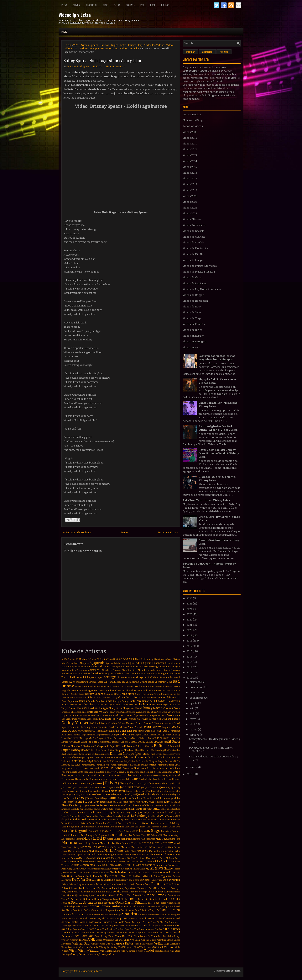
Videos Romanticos (194, 225)
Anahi (135, 674)
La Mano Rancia (158, 812)
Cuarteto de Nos (111, 719)
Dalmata (122, 723)
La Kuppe (137, 812)
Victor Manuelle (90, 947)
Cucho (125, 719)
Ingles (115, 45)
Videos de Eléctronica (196, 248)
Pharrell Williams (164, 892)
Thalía (91, 929)
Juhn (134, 798)
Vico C (78, 947)
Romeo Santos (110, 906)
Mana (96, 843)
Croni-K (97, 719)
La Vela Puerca (166, 816)
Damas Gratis (134, 723)
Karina (160, 802)
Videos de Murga (193, 260)
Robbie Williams (167, 903)
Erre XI (159, 754)
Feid (109, 761)
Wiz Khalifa (106, 951)
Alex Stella (142, 667)
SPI (170, 907)
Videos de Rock (192, 307)
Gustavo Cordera (123, 775)
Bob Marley (155, 690)
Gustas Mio (92, 775)
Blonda (144, 690)
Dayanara (167, 727)
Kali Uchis (117, 802)
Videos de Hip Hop (194, 254)
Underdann (109, 940)
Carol (98, 705)
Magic (67, 839)
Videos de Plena (192, 277)
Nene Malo (165, 872)
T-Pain (94, 926)
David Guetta (152, 727)
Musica (132, 45)
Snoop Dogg (121, 918)
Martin (170, 851)
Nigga (164, 876)
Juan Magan (82, 798)
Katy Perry (75, 805)
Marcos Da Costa (92, 847)
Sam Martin (67, 910)
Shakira (130, 914)
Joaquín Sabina (133, 791)
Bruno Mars (127, 694)
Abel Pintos (141, 659)
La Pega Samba (112, 816)
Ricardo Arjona (82, 903)
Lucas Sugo (150, 831)
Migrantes (89, 865)
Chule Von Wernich (171, 712)
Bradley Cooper (78, 694)
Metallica (97, 862)
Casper (104, 705)
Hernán (112, 779)
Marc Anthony (162, 843)
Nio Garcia (66, 880)
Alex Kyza (116, 667)
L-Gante (138, 809)
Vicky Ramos (68, 947)
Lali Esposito (81, 819)
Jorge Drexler (109, 794)
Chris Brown (94, 712)
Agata (125, 663)
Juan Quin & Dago (98, 798)
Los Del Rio (170, 827)
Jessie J (177, 788)
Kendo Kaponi (128, 806)
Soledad (161, 918)
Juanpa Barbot (125, 798)
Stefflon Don (163, 922)
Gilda (91, 772)
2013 (190, 667)
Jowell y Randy (146, 794)
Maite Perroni (77, 839)
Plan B (131, 895)
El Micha (75, 746)
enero (194, 767)
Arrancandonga (134, 677)
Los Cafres (130, 827)
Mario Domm (174, 847)
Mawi (128, 858)
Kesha (150, 805)
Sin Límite (79, 919)
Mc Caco (161, 858)
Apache (93, 677)
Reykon (66, 903)
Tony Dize (121, 936)
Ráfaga (165, 907)
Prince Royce (155, 895)
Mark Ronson (96, 851)
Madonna (168, 835)
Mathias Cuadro (70, 858)
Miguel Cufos (103, 865)
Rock (153, 5)
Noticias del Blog (193, 120)
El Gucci (174, 742)
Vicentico (175, 944)
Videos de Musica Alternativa (200, 266)
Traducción (145, 936)
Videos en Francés (194, 324)
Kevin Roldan (161, 806)
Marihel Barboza (153, 847)
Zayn (68, 954)
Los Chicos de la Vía (156, 827)
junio (193, 714)
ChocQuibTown (172, 708)
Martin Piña (90, 855)
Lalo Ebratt (95, 820)
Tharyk (99, 929)
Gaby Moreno (68, 769)
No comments (114, 66)
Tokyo (97, 936)
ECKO (163, 738)
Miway (82, 869)
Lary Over (124, 820)
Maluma (69, 843)
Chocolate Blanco (79, 712)
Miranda (157, 865)
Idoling (149, 779)
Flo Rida (75, 765)
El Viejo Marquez (115, 750)
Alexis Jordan (83, 670)
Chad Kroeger (162, 705)
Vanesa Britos (124, 943)
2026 (190, 598)
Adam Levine (67, 663)
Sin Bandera (67, 919)
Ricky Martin (125, 903)
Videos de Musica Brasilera (199, 272)
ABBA (116, 659)
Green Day (167, 772)
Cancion (105, 45)
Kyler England (102, 809)
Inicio (64, 32)
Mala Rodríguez (148, 839)
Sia (140, 915)
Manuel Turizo (130, 843)
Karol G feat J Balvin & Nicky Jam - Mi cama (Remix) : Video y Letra (219, 453)
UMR (92, 940)
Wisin (73, 951)
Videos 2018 (190, 184)
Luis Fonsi (115, 835)
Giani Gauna (163, 768)
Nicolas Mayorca (136, 876)
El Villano (129, 750)
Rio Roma (154, 903)
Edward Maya (68, 742)
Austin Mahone (152, 677)
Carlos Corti (74, 705)
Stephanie (174, 922)
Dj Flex (165, 735)
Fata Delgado (88, 761)
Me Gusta (67, 862)
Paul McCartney (82, 892)
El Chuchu (140, 742)
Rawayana (107, 899)
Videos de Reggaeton (195, 301)
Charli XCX (82, 708)
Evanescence (112, 758)
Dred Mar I (118, 738)
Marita (64, 851)
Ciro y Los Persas (86, 715)
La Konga (126, 812)
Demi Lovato (112, 731)
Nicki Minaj (93, 876)
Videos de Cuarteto (194, 237)
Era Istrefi (151, 754)
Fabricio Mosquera (135, 757)
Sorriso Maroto (150, 922)
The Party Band (71, 932)
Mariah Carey (113, 847)
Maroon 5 (142, 851)
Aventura (164, 677)
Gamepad (95, 769)
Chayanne (128, 708)
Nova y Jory (127, 880)
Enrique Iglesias (134, 754)
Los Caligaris (141, 827)
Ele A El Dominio (143, 750)
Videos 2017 (190, 179)
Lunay (126, 835)
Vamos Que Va (106, 944)
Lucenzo (176, 831)
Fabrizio (150, 758)
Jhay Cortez (81, 791)
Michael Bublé (146, 862)
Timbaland (158, 933)
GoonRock (149, 772)
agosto (194, 703)
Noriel (117, 880)
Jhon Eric (92, 791)
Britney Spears (89, 45)
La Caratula (175, 809)
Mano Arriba (107, 843)
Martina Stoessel (156, 855)
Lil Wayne (144, 823)
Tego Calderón (74, 929)
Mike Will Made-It (118, 865)
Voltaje (126, 947)
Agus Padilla (135, 663)
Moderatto (91, 869)
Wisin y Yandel (89, 951)
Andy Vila (155, 674)
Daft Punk (95, 723)
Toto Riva (134, 936)
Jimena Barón (117, 791)
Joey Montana (148, 791)
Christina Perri (154, 712)
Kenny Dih (140, 805)
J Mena (122, 783)
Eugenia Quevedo (87, 758)
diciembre (196, 682)
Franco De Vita (102, 765)
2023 (190, 614)
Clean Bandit (113, 715)
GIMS (177, 765)
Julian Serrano (151, 798)
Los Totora (125, 831)
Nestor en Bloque (76, 876)
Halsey (165, 775)
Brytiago (165, 694)
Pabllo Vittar (174, 884)
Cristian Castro (85, 719)
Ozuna (157, 884)
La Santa (154, 816)
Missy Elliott (72, 869)
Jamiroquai (175, 784)
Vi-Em (158, 943)
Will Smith (158, 947)
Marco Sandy (74, 847)
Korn (93, 809)
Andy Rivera (144, 674)
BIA (104, 682)
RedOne (125, 899)
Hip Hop (165, 5)
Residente (143, 899)
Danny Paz (103, 727)
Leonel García (82, 823)
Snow (138, 919)
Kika (77, 809)
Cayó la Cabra (114, 705)
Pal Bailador (104, 888)
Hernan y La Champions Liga (91, 779)
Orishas (72, 884)
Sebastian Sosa (132, 910)
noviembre (197, 687)
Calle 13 (135, 698)
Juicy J (140, 798)
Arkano (121, 677)
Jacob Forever (152, 783)
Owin (133, 884)
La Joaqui (109, 812)
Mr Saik (133, 869)
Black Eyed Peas (114, 690)
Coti (63, 719)
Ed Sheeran (173, 738)
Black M (127, 691)
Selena (65, 915)
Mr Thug (141, 869)
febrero (195, 735)
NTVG (159, 868)
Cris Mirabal (72, 719)
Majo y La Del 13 (95, 839)
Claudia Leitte (100, 715)
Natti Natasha (120, 872)
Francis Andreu (88, 765)
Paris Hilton (154, 888)
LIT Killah (148, 809)
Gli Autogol (99, 772)
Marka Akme (114, 851)
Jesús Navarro (68, 791)
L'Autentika (127, 809)
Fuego (164, 765)
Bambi (78, 687)
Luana (135, 831)
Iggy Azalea (159, 779)
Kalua (125, 802)
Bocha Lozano (168, 691)
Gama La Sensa (82, 769)
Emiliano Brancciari (101, 754)
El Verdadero (102, 750)
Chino (138, 708)
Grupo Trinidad (74, 775)
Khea (170, 806)
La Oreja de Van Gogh (94, 816)
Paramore (143, 888)
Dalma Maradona (109, 723)
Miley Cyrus (145, 865)
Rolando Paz (81, 907)
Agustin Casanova (153, 663)
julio (192, 708)
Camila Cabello (96, 701)
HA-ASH (151, 775)
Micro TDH (72, 865)
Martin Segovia (123, 855)
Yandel (149, 951)
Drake (110, 738)
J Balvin (110, 783)
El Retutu (172, 746)
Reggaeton (92, 5)
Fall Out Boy (167, 757)
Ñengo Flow (108, 954)
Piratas (105, 895)
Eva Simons (101, 758)
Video (169, 45)
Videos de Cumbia (193, 243)
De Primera (89, 731)
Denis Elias (126, 731)
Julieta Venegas (166, 798)
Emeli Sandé (79, 754)
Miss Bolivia (169, 865)
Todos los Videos (154, 45)
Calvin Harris (172, 698)
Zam (63, 954)
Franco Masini (116, 765)
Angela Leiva (167, 674)
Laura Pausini (165, 820)
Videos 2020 (190, 196)
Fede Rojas (100, 761)
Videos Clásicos (192, 219)
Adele (76, 663)
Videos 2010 (190, 138)
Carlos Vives (88, 704)
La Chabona (67, 812)
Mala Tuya (162, 839)
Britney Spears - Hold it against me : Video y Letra (102, 60)
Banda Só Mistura (103, 687)
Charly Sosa (115, 708)
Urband (119, 940)
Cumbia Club (135, 719)
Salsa (117, 5)
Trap (106, 5)
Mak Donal (127, 839)
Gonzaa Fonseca (134, 772)
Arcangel (110, 677)
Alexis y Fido (97, 670)
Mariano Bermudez (132, 847)
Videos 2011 (71, 49)
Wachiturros (146, 947)
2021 (190, 625)
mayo (193, 719)
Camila (83, 701)
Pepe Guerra (149, 892)
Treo (160, 936)
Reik (133, 899)
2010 (190, 774)
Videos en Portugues (195, 341)
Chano (73, 708)
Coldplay (136, 715)
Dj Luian (173, 735)
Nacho (168, 868)
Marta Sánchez (157, 851)
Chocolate (66, 712)
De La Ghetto (75, 731)
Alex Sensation (129, 667)
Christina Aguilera (137, 712)
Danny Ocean (91, 727)
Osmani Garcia (122, 884)
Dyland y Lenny (147, 738)
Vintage (114, 947)
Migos (80, 865)
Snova (132, 919)
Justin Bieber (83, 801)
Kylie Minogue (115, 809)
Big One (91, 690)
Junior (70, 802)
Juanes (112, 798)
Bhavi (84, 691)
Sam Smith (78, 910)
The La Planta (172, 929)
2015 (190, 657)
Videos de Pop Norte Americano (99, 49)
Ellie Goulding (157, 750)
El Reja (160, 746)
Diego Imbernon (88, 735)
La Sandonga (140, 816)
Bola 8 (177, 691)
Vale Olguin (151, 940)
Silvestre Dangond (156, 915)
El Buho (125, 742)
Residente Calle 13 (161, 899)
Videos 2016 (190, 173)
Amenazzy (75, 674)
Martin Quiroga (106, 855)
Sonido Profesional (90, 922)
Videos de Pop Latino (195, 283)
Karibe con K (148, 802)
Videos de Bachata (194, 231)
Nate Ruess (104, 873)
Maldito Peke (174, 839)
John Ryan (74, 795)
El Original (100, 746)
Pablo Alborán (70, 888)
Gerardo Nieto (132, 768)
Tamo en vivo (131, 926)
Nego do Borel (151, 873)
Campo (117, 701)
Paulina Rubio (98, 892)
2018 (190, 641)
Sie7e (145, 915)
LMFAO (156, 809)
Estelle (166, 754)
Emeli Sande (67, 754)
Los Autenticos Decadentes (94, 827)
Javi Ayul (88, 788)
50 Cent (101, 659)
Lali (70, 819)
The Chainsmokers (144, 929)
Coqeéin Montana (158, 715)
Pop (142, 5)
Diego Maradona (103, 735)
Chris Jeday (109, 712)
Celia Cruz (132, 705)
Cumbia (77, 5)
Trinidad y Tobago (171, 936)
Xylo (123, 951)
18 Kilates (81, 659)
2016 (190, 651)
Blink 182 (135, 690)
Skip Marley (91, 919)
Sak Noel (176, 907)
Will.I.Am (169, 947)
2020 (190, 630)
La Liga (146, 812)
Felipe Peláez (130, 761)
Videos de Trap (192, 318)
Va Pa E (135, 940)
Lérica (144, 835)
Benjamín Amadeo (164, 687)
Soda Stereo (148, 918)
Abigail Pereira (155, 659)
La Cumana (79, 812)
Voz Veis (134, 947)
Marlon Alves (130, 851)
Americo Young (100, 673)
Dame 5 (148, 723)
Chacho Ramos (146, 704)
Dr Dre (93, 738)
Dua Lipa (128, 738)
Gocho (120, 772)
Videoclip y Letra (75, 15)
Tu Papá (83, 940)
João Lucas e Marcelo (165, 795)
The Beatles (109, 929)
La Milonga (172, 812)
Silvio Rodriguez (173, 915)
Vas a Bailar (140, 944)
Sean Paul (120, 910)
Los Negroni (78, 831)
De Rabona (99, 731)
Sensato (91, 915)
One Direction (171, 880)
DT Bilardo (174, 719)
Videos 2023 (190, 213)
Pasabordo (165, 888)
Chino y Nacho (152, 708)
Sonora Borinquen (134, 922)
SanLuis (88, 910)
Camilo (108, 701)
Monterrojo (116, 869)
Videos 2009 (190, 132)
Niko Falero (174, 876)
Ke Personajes (104, 805)
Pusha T (65, 899)
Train (154, 936)
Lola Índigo (175, 823)
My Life (150, 869)
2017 (190, 646)
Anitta (73, 677)
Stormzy (87, 926)
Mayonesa (151, 858)
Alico (135, 670)
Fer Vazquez (152, 761)
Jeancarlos (115, 788)
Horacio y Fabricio (125, 779)
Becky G (140, 687)
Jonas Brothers (93, 794)
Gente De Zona (111, 768)
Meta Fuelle (88, 862)
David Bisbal (135, 727)
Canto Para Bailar (139, 701)
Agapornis (97, 663)
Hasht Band (174, 775)
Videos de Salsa (192, 312)
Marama (145, 843)
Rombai (93, 906)
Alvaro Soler (163, 670)
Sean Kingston (107, 910)
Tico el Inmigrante (136, 933)
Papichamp (118, 888)
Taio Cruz (119, 926)
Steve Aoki (78, 926)
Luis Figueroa (101, 835)
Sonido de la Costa (113, 922)
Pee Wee (139, 892)
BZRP (113, 682)
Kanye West (134, 802)
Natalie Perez (92, 873)
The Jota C (160, 929)
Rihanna (141, 903)
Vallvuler (95, 944)
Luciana (66, 835)
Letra (123, 45)
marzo (194, 730)
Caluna (160, 698)
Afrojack (84, 663)
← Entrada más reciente (77, 532)
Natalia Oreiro (77, 873)
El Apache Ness (89, 742)
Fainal (157, 758)
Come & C (146, 715)
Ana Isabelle (115, 674)
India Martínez (69, 783)
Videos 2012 (190, 149)
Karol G (169, 802)
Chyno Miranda (70, 715)
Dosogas (85, 738)
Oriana (65, 884)
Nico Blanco (122, 876)
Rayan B (117, 899)
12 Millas (71, 659)
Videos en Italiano (193, 336)
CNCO (92, 697)
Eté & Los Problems (70, 758)
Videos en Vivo (191, 347)
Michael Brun (133, 862)
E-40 (157, 738)
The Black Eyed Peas (125, 929)
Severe (110, 915)
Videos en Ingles (130, 49)
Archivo (224, 52)
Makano (137, 839)
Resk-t (177, 899)
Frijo (159, 765)
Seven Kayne (101, 915)
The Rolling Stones (104, 933)
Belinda (150, 687)
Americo (85, 674)
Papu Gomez (131, 888)
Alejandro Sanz (102, 666)
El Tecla (85, 750)
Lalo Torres (107, 820)
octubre (195, 693)
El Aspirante (103, 742)
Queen (74, 899)
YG (127, 951)
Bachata (130, 5)
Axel (73, 682)
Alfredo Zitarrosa (113, 670)
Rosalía (144, 907)
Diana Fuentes (73, 735)
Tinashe (167, 933)
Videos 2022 (190, 208)
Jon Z (82, 795)
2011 (76, 45)
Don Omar (73, 738)
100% (64, 659)
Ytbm (177, 951)
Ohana (136, 880)
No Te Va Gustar (84, 880)
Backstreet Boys (163, 682)
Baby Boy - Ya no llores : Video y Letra (206, 500)
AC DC (122, 659)
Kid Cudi (71, 809)
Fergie (161, 761)
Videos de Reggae (193, 295)
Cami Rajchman (70, 701)
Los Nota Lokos (97, 831)
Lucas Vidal (166, 831)
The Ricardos (88, 933)
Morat (126, 869)
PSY (166, 884)
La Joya (117, 812)
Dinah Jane (136, 735)
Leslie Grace (96, 823)
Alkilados (143, 670)
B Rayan (91, 682)
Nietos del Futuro (152, 876)
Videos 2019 (190, 190)
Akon (168, 663)
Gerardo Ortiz (148, 769)
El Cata (132, 742)
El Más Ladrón (87, 746)
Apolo (101, 677)
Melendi (77, 861)
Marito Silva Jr (81, 851)
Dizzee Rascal (155, 735)
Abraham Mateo (171, 659)
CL (86, 698)
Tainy (111, 926)
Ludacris (76, 835)
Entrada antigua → (168, 532)
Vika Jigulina (105, 947)
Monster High (103, 869)
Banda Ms (87, 687)
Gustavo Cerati (105, 775)
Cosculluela (173, 715)
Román (125, 907)
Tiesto (149, 933)
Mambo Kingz (85, 843)
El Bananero (115, 742)
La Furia (99, 812)
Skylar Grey (108, 919)
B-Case (99, 682)
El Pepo (111, 746)
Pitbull (122, 895)
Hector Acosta (68, 779)
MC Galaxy (152, 835)
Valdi (143, 940)
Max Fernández (138, 858)
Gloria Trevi (110, 772)
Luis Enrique (88, 835)
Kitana (87, 809)
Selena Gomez (78, 915)
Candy (125, 701)
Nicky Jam (107, 876)
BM (108, 682)
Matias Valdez (102, 858)
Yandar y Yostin (136, 951)
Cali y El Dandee (121, 698)
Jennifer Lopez (130, 787)
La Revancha (125, 816)
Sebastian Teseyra (148, 910)
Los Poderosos (113, 831)
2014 (190, 662)
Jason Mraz (78, 788)
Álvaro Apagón (95, 954)
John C (160, 791)
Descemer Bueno (143, 731)
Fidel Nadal (170, 761)
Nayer (134, 873)
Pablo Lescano (88, 888)
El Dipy (149, 742)
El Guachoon (161, 742)
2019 (190, 635)
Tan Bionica (146, 926)
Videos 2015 (190, 167)
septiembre (197, 698)
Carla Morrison (165, 701)
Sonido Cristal (70, 922)
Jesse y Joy (167, 787)
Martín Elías (173, 855)
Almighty (152, 670)
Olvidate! (145, 880)
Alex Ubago (153, 667)
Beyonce (76, 690)
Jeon (143, 788)
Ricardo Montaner (105, 903)
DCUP (165, 719)
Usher (127, 940)
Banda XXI (118, 687)
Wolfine (117, 951)
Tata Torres (167, 926)
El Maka (66, 746)
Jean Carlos (105, 788)
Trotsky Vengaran (70, 940)
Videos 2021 (190, 202)
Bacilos (151, 682)
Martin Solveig (138, 855)
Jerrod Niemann (153, 788)
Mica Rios (107, 862)
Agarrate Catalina (114, 663)
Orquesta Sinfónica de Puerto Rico (93, 884)
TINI (101, 926)
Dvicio (136, 738)
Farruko (76, 761)
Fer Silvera (141, 761)
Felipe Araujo (117, 761)
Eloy (166, 750)
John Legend (169, 791)
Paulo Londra (114, 892)
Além (171, 670)
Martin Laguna (75, 855)
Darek (112, 727)
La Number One (75, 816)
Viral (121, 947)
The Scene (120, 933)
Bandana (129, 687)
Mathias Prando (86, 858)
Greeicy (158, 772)
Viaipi (166, 944)
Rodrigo (72, 907)
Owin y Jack (143, 884)
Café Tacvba (104, 698)
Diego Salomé (120, 734)
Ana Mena (126, 674)
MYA (160, 835)
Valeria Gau (81, 943)
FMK (121, 758)
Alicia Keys (127, 670)
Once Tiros (157, 880)
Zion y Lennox (79, 954)
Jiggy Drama (103, 791)
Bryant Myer (141, 694)
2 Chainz (92, 659)
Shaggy (118, 915)
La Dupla (90, 812)
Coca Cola (125, 715)
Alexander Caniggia (170, 667)
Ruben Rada (154, 907)
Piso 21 (113, 895)
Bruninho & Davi (111, 694)
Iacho (143, 779)
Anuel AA (83, 677)
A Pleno (109, 659)
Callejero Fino (148, 698)
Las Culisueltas (138, 820)
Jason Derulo (67, 788)
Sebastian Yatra (168, 910)
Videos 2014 (190, 161)
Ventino (150, 944)
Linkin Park (157, 823)
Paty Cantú (67, 892)
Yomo (172, 951)
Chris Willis (121, 712)
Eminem (116, 754)
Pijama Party (81, 895)
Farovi (67, 761)
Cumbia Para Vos (152, 719)
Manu (119, 843)
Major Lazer (113, 839)
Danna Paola (76, 727)
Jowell (134, 795)
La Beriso (165, 809)
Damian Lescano (164, 723)
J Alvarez (97, 783)
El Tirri (92, 750)
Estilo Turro (174, 754)
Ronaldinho (135, 907)
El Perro (120, 746)
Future (171, 765)
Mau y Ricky (117, 858)
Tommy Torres (107, 936)
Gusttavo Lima (140, 775)
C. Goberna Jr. (78, 698)
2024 (190, 609)
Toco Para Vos (83, 936)
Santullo (96, 910)
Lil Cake (118, 823)
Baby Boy (121, 682)
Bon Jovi (66, 694)
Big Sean (100, 690)
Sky (99, 918)
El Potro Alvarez (144, 746)
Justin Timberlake (103, 802)
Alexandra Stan (69, 670)
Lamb (116, 820)
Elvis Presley (174, 750)
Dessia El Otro (160, 731)
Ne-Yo (141, 873)
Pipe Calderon (95, 895)
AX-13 (130, 659)
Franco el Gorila (130, 765)
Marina (164, 847)
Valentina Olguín (165, 940)
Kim (82, 809)
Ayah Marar (81, 682)
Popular (190, 52)
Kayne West (89, 805)
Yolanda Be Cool (162, 951)
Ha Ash (159, 775)
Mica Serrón (120, 862)
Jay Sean (96, 788)
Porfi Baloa (140, 895)
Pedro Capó (128, 892)
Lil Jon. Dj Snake (130, 823)
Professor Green (172, 895)
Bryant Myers (153, 694)
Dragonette (102, 738)
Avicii (172, 677)
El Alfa (77, 742)
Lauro (72, 823)
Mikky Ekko (132, 865)
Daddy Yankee (75, 723)
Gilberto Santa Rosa (79, 772)
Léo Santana (135, 835)
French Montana (147, 765)
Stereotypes (67, 926)
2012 (190, 672)
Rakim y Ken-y (92, 899)
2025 (190, 604)
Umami (99, 940)
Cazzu (124, 705)
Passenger (175, 888)
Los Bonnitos (117, 827)
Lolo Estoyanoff (70, 827)
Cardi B (154, 701)
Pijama (70, 895)
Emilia (88, 754)
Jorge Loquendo (124, 795)
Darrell (119, 727)
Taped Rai (157, 926)
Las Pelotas (152, 820)
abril (193, 724)
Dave (125, 727)
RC (80, 899)
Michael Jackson (162, 861)
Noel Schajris (105, 880)
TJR (106, 926)
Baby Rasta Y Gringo (136, 682)
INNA (137, 779)
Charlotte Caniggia (98, 708)
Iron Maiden (84, 783)
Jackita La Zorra (136, 783)
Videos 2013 (190, 155)
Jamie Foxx (165, 784)
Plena (64, 5)
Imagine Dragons (172, 779)
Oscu (112, 884)
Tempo (84, 929)
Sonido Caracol (173, 919)
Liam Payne (109, 823)
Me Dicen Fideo (173, 858)
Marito (71, 851)
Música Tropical (192, 114)
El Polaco (129, 746)
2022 (190, 620)
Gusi (84, 775)
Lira (167, 823)
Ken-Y (117, 805)
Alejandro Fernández (81, 667)
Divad (145, 735)
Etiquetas (207, 52)
